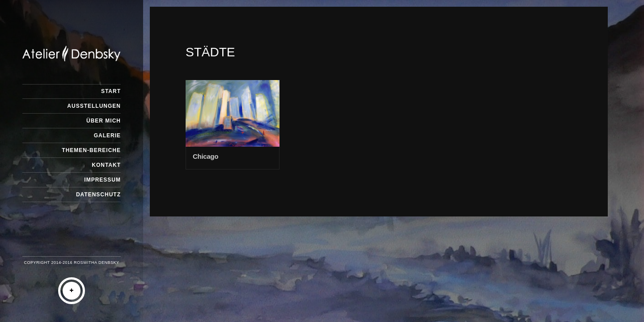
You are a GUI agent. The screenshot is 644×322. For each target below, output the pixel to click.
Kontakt (106, 165)
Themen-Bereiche (91, 150)
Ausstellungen (94, 106)
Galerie (107, 136)
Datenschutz (98, 195)
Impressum (102, 180)
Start (111, 91)
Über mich (104, 121)
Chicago (205, 156)
